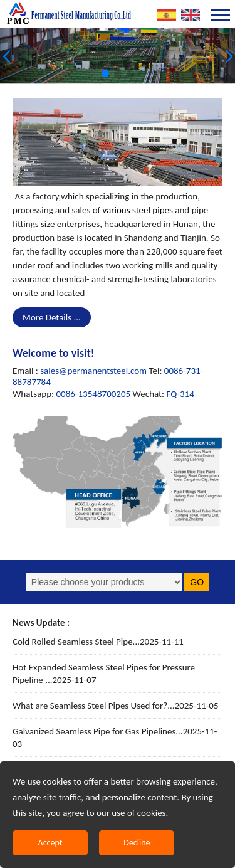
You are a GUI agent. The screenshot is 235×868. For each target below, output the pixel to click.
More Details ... (52, 317)
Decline (137, 843)
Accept (50, 843)
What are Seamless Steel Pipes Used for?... (116, 706)
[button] (105, 73)
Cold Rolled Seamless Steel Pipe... (98, 642)
